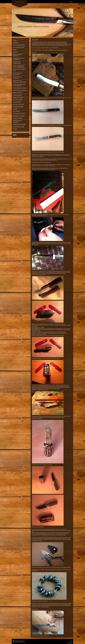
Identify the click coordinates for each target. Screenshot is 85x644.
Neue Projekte (64, 416)
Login (71, 641)
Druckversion (16, 641)
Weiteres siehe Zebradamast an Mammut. (40, 601)
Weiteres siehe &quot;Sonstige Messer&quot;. (41, 636)
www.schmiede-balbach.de (60, 530)
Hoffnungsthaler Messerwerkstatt (20, 2)
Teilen (15, 135)
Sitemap (22, 641)
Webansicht (70, 643)
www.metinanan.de (48, 529)
